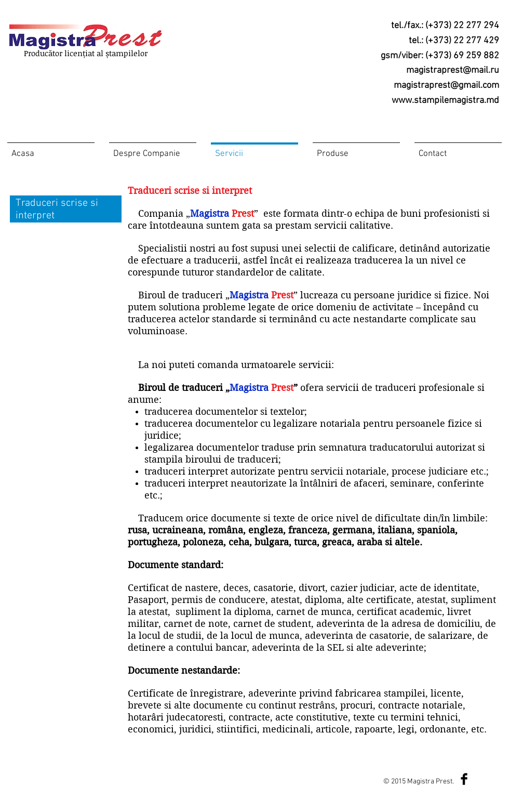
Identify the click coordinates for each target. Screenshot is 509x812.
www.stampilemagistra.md (445, 101)
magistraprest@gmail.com (446, 86)
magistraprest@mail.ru (453, 70)
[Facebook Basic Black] (464, 779)
